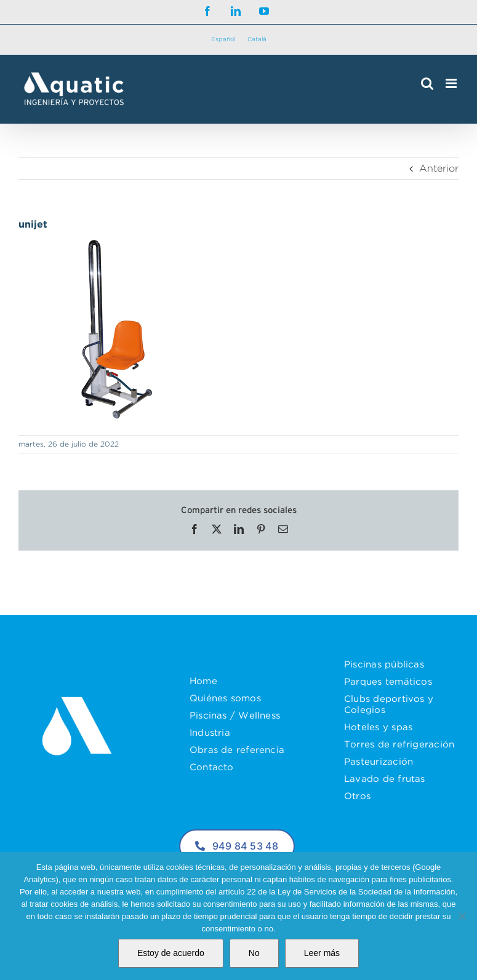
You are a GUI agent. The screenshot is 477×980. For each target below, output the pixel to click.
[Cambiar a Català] (257, 40)
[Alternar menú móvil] (452, 83)
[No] (462, 916)
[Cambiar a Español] (223, 40)
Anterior (439, 168)
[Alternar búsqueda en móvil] (427, 83)
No (254, 953)
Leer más (322, 953)
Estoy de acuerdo (171, 953)
